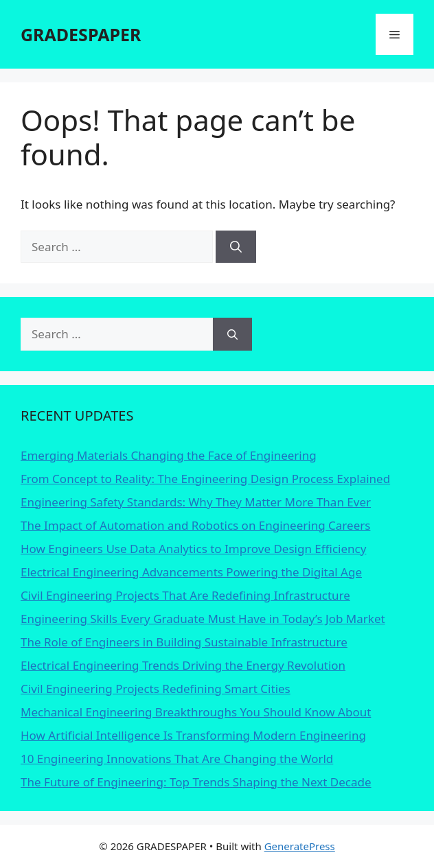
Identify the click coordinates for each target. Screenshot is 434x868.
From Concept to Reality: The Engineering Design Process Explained (205, 479)
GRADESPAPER (81, 34)
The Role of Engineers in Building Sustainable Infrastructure (184, 642)
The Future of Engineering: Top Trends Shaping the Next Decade (196, 782)
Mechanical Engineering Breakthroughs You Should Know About (196, 712)
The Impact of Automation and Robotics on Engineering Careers (195, 525)
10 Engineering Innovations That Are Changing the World (177, 759)
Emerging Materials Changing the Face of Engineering (169, 455)
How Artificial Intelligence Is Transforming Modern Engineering (193, 735)
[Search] (236, 247)
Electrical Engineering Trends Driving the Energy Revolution (183, 665)
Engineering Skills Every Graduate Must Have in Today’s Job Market (203, 619)
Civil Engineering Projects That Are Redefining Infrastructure (185, 595)
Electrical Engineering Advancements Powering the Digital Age (191, 572)
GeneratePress (300, 846)
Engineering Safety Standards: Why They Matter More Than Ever (196, 502)
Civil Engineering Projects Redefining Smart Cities (156, 689)
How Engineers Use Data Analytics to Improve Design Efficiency (193, 549)
